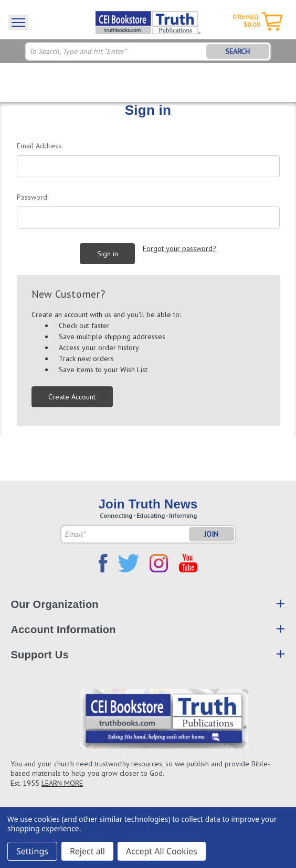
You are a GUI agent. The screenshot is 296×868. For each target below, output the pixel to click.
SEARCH (237, 51)
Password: (33, 197)
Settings (32, 851)
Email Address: (40, 146)
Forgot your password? (179, 248)
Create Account (72, 397)
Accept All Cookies (162, 851)
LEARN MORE (62, 783)
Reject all (87, 851)
